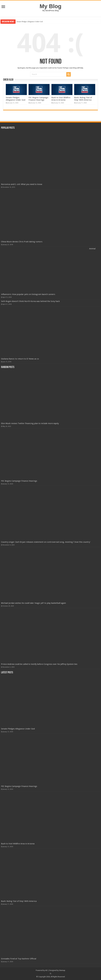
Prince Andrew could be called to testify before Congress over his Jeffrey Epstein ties (39, 664)
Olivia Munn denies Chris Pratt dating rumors (22, 242)
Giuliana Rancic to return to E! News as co (20, 359)
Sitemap (62, 970)
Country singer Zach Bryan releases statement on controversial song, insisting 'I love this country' (46, 542)
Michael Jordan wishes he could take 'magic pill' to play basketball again (33, 603)
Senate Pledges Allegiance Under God (30, 22)
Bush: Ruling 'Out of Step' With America (83, 99)
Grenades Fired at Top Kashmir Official (19, 959)
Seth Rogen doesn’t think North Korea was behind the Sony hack (30, 301)
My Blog (50, 6)
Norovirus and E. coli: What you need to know (22, 184)
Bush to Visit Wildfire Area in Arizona (61, 99)
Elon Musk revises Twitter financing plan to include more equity (30, 423)
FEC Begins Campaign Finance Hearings (38, 99)
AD (46, 970)
